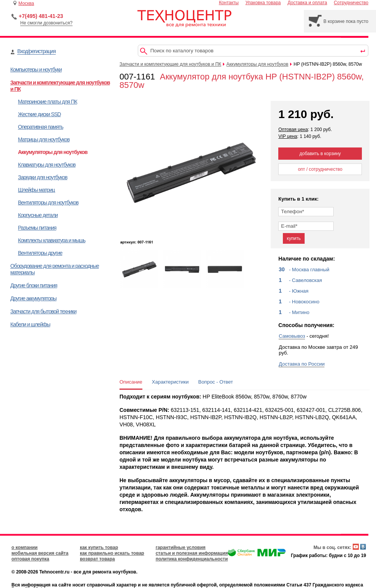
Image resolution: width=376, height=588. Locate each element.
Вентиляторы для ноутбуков (48, 202)
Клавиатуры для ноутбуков (47, 165)
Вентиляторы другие (40, 253)
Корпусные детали (38, 215)
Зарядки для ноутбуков (43, 177)
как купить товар (99, 548)
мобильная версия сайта (40, 553)
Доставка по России (302, 364)
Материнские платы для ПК (48, 102)
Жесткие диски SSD (39, 114)
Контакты (229, 3)
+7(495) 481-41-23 (41, 16)
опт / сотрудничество (320, 169)
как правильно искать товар (112, 553)
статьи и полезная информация (192, 553)
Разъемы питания (37, 228)
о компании (24, 548)
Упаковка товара (263, 3)
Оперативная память (40, 127)
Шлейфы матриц (36, 190)
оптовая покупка (30, 559)
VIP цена (288, 136)
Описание (131, 382)
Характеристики (170, 382)
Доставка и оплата (307, 3)
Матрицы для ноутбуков (44, 139)
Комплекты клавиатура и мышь (52, 240)
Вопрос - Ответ (215, 382)
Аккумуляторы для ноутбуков (53, 152)
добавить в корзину (320, 154)
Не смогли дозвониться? (46, 23)
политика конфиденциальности (192, 559)
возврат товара (97, 559)
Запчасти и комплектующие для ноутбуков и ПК (170, 64)
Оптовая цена (293, 130)
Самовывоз (292, 336)
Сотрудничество (351, 3)
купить (294, 238)
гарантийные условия (181, 548)
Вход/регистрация (36, 51)
